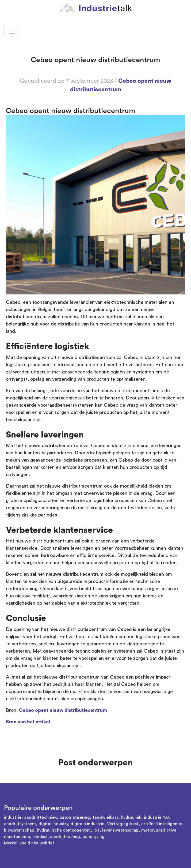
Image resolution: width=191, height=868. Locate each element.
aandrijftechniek (40, 817)
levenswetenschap (120, 830)
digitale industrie (87, 824)
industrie (13, 817)
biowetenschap (19, 830)
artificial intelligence (162, 824)
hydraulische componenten (64, 830)
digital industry (53, 824)
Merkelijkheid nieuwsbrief (29, 843)
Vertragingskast (123, 824)
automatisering (75, 817)
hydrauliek (131, 817)
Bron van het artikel (28, 722)
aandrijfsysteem (20, 824)
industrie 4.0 (156, 817)
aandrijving (94, 837)
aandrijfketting (65, 837)
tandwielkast (105, 817)
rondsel (40, 837)
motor (147, 830)
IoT (96, 830)
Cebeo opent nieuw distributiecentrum (63, 710)
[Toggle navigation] (12, 31)
